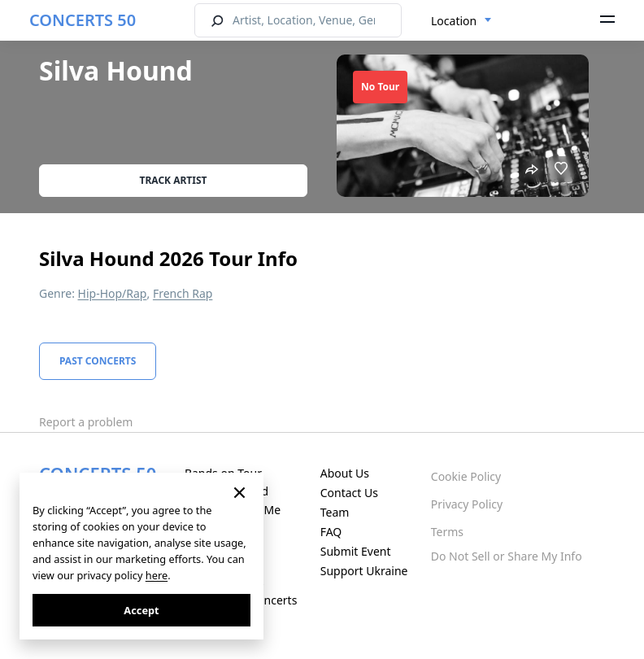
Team (335, 512)
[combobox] (461, 21)
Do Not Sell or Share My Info (507, 556)
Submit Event (356, 551)
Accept (141, 610)
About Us (345, 473)
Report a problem (86, 422)
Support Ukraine (364, 571)
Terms (447, 532)
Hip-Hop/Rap (113, 293)
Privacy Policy (467, 504)
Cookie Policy (466, 476)
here (157, 575)
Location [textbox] (454, 21)
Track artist (174, 180)
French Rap (183, 293)
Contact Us (349, 493)
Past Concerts (98, 361)
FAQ (331, 532)
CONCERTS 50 (83, 20)
